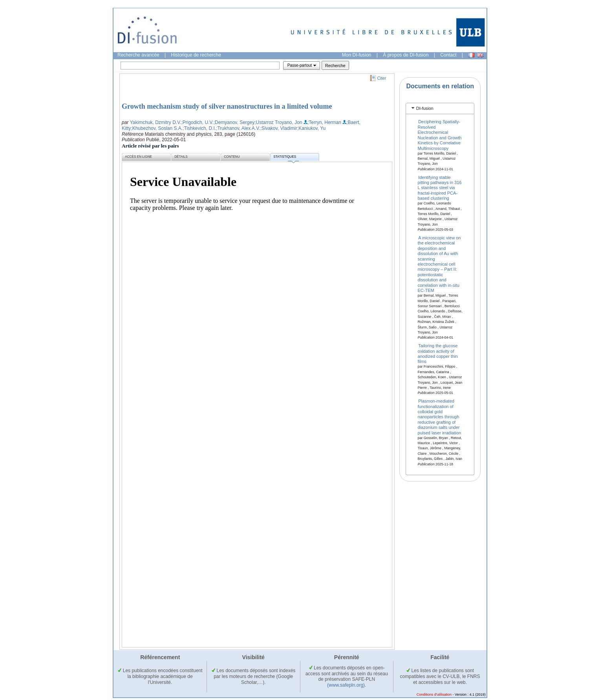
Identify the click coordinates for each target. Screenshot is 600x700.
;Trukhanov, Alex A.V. (238, 128)
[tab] (440, 108)
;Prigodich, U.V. (197, 122)
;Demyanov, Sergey (234, 122)
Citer (382, 78)
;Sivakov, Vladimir (278, 128)
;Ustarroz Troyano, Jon (278, 122)
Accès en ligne (138, 157)
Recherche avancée (138, 55)
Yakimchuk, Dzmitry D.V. (156, 122)
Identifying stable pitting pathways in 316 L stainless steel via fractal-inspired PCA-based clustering (440, 188)
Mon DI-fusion (357, 55)
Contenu (232, 157)
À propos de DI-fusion (406, 55)
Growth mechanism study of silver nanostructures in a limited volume (227, 106)
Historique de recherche (196, 55)
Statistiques (286, 158)
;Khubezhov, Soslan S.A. (157, 128)
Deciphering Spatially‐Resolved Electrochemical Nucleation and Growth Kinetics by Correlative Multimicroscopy (440, 135)
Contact (448, 55)
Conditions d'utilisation (434, 695)
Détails (181, 157)
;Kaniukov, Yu (311, 128)
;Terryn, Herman (324, 122)
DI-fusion (425, 108)
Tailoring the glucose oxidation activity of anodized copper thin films (438, 354)
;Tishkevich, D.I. (199, 128)
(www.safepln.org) (346, 685)
